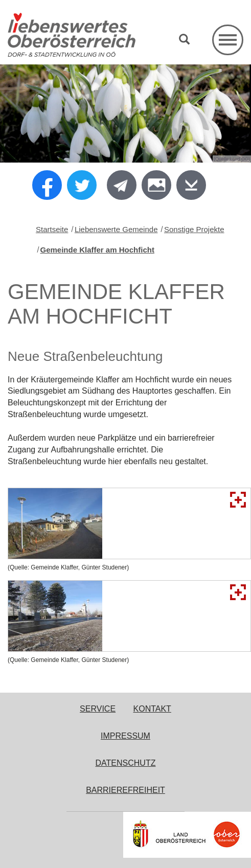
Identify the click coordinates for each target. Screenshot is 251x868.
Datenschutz (126, 763)
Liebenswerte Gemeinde (116, 229)
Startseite (52, 229)
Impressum (125, 736)
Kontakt (152, 709)
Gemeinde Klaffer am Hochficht (97, 250)
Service (98, 709)
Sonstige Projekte (194, 229)
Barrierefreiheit (125, 790)
